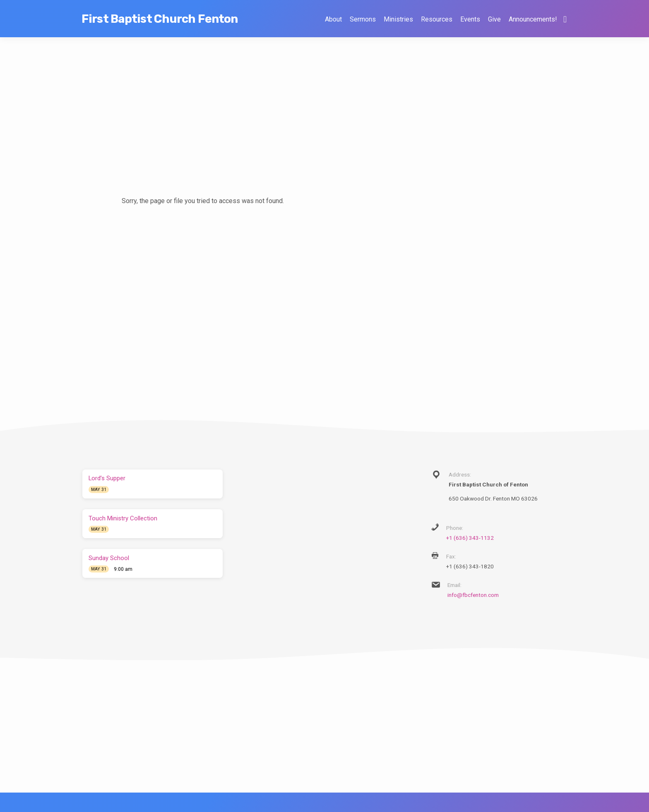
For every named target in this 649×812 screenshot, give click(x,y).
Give (494, 19)
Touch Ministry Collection (123, 518)
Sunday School (109, 558)
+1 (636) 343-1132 (470, 538)
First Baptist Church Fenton (160, 19)
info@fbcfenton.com (473, 595)
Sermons (363, 19)
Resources (437, 19)
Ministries (398, 19)
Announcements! (533, 19)
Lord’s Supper (107, 478)
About (333, 19)
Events (470, 19)
